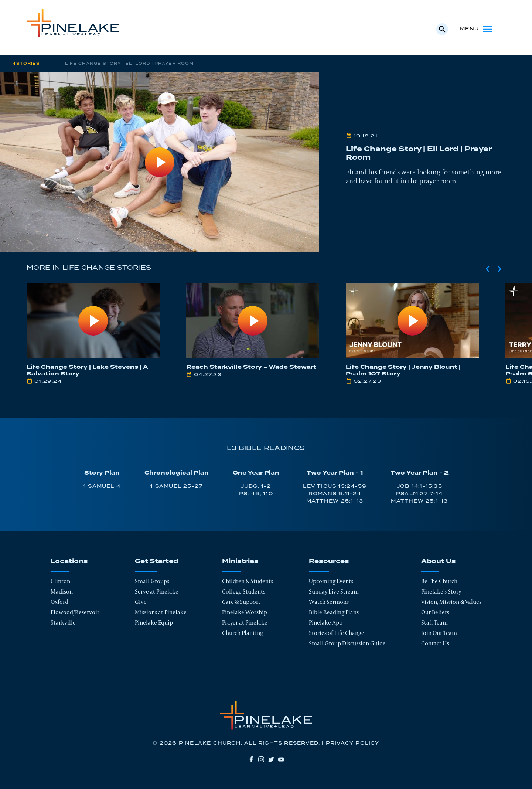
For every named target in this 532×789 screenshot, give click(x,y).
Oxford (59, 602)
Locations (69, 561)
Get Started (156, 561)
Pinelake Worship (245, 612)
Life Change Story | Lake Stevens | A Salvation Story (87, 370)
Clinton (60, 581)
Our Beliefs (435, 612)
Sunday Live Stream (334, 591)
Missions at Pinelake (161, 612)
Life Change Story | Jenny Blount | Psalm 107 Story (403, 370)
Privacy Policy (353, 743)
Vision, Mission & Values (451, 602)
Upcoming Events (331, 581)
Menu (477, 29)
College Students (244, 591)
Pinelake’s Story (441, 591)
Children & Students (248, 581)
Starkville (63, 623)
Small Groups (152, 581)
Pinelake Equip (154, 623)
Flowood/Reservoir (75, 612)
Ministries (240, 561)
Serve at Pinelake (157, 591)
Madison (62, 591)
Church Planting (243, 633)
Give (141, 602)
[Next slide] (499, 269)
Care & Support (241, 602)
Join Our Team (439, 633)
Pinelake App (326, 623)
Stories (28, 64)
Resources (329, 561)
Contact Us (435, 643)
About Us (439, 561)
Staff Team (434, 623)
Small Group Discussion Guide (347, 643)
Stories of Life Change (337, 633)
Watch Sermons (329, 602)
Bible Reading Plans (334, 612)
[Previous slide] (488, 269)
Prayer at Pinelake (245, 623)
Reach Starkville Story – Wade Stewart (251, 367)
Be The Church (439, 581)
